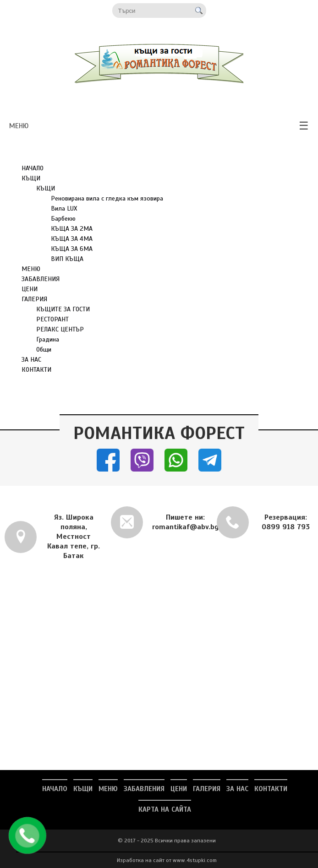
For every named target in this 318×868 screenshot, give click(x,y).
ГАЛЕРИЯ (34, 299)
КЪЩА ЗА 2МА (72, 229)
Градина (48, 339)
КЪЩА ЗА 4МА (72, 239)
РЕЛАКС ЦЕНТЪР (60, 329)
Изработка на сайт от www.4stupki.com (167, 860)
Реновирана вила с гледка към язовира (107, 198)
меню (159, 126)
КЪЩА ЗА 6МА (72, 249)
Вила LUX (64, 209)
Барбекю (63, 219)
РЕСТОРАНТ (52, 319)
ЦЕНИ (30, 289)
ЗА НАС (31, 360)
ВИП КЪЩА (67, 259)
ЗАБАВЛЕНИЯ (41, 279)
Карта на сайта (165, 809)
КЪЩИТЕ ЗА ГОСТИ (63, 309)
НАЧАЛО (33, 168)
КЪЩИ (31, 178)
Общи (44, 350)
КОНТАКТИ (36, 370)
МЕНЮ (31, 269)
